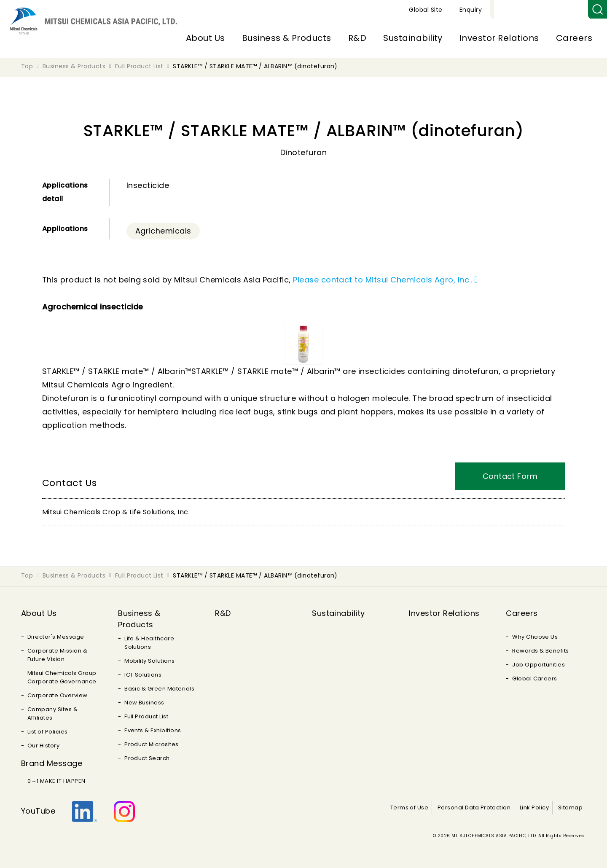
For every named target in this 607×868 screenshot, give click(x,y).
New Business (144, 703)
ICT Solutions (143, 675)
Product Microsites (152, 744)
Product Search (147, 758)
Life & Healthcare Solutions (149, 643)
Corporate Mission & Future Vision (57, 655)
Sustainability (413, 38)
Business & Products (287, 38)
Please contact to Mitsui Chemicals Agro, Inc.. (383, 280)
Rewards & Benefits (541, 651)
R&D (357, 38)
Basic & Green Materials (159, 689)
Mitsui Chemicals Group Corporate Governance (62, 677)
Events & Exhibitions (153, 730)
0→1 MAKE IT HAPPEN (56, 781)
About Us (205, 38)
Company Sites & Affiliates (52, 713)
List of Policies (48, 732)
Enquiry (568, 10)
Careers (574, 38)
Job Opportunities (539, 665)
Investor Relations (499, 38)
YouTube (38, 811)
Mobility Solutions (150, 661)
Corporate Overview (58, 695)
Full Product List (146, 716)
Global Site (523, 10)
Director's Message (56, 637)
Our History (43, 746)
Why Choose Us (535, 637)
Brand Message (52, 763)
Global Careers (535, 679)
